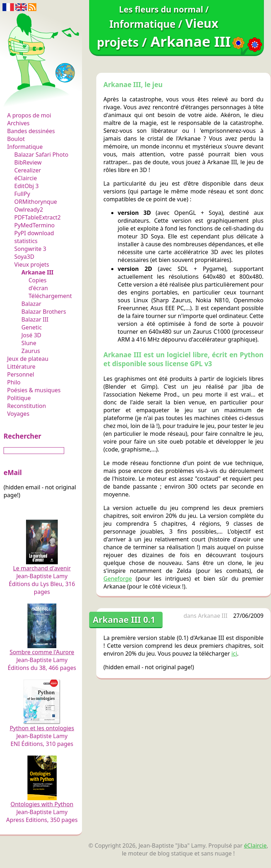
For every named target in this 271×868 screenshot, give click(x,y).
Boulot (16, 139)
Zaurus (31, 351)
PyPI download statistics (34, 237)
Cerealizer (28, 170)
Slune (29, 343)
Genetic (32, 327)
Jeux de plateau (28, 359)
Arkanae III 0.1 (124, 619)
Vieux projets (32, 264)
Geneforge (118, 579)
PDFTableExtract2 (37, 217)
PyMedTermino (34, 225)
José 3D (31, 335)
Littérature (21, 367)
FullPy (22, 194)
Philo (14, 382)
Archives (18, 123)
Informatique (25, 147)
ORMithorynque (36, 202)
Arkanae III (37, 272)
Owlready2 (29, 210)
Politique (19, 398)
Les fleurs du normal (38, 100)
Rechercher (22, 436)
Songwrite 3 (30, 249)
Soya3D (24, 257)
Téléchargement (50, 296)
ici (234, 653)
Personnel (21, 374)
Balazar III (35, 319)
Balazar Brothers (44, 312)
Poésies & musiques (34, 390)
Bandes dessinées (31, 131)
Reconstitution (27, 406)
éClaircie (26, 178)
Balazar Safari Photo (41, 155)
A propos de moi (29, 115)
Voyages (18, 414)
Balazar (31, 304)
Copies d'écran (38, 284)
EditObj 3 (26, 186)
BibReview (28, 162)
